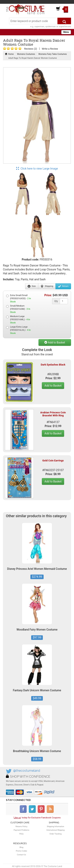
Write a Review (50, 49)
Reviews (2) (30, 49)
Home (9, 54)
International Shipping (56, 830)
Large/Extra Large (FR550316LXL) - (18, 330)
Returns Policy (22, 826)
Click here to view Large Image (37, 169)
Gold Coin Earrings (53, 461)
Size (32, 286)
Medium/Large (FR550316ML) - (18, 320)
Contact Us (22, 855)
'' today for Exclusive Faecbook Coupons (37, 818)
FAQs (22, 834)
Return (63, 286)
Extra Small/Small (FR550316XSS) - (19, 298)
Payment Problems (21, 830)
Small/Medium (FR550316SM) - (18, 309)
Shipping (47, 286)
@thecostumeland (27, 771)
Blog (21, 847)
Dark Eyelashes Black (53, 365)
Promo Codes (21, 851)
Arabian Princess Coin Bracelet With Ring (53, 414)
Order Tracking (56, 834)
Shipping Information (55, 826)
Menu (66, 32)
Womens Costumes (26, 54)
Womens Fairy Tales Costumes (53, 54)
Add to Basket (55, 342)
